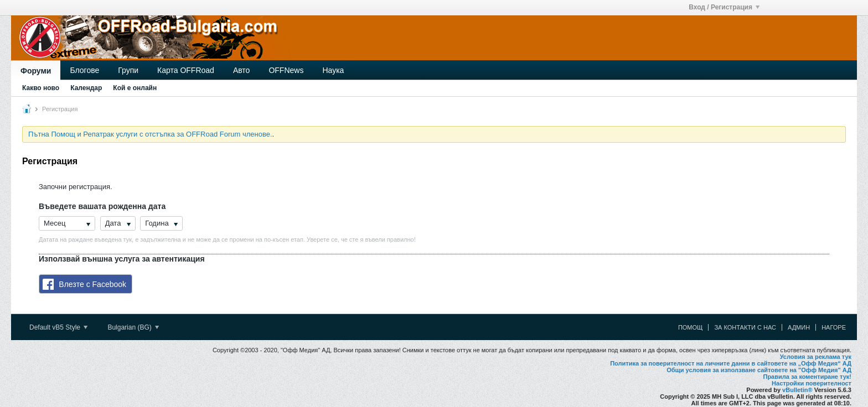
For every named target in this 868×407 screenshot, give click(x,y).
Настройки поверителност (812, 383)
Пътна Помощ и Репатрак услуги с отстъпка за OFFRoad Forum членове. (150, 134)
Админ (799, 327)
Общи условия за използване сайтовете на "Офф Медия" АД (759, 370)
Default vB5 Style (58, 327)
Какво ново (41, 88)
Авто (242, 70)
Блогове (84, 70)
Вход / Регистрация (724, 7)
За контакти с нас (745, 327)
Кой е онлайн (135, 88)
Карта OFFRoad (186, 70)
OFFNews (286, 70)
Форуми (36, 71)
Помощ (691, 327)
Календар (86, 88)
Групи (128, 70)
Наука (333, 70)
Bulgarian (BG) (133, 327)
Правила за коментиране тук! (807, 377)
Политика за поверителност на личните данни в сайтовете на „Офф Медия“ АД (731, 363)
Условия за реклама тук (816, 357)
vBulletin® (797, 390)
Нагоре (834, 327)
